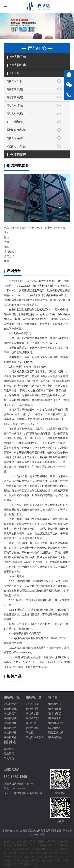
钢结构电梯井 (17, 114)
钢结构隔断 (15, 138)
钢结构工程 (17, 57)
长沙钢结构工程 (44, 845)
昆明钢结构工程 (26, 842)
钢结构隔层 (15, 97)
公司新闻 (9, 749)
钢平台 (13, 73)
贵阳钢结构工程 (47, 842)
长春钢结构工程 (54, 857)
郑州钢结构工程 (18, 853)
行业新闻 (9, 754)
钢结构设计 (10, 704)
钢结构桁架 (32, 704)
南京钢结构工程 (23, 845)
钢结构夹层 (15, 89)
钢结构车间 (32, 718)
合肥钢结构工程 (20, 849)
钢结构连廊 (15, 105)
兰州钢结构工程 (13, 857)
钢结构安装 (10, 714)
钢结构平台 (15, 81)
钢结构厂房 (17, 65)
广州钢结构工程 (28, 864)
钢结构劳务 (10, 737)
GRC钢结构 (15, 122)
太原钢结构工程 (41, 849)
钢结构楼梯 (17, 154)
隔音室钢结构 (17, 130)
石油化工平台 (17, 146)
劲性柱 (30, 733)
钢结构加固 (32, 714)
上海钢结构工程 (51, 861)
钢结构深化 (10, 709)
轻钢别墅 (31, 723)
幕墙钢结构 (10, 728)
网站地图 (56, 831)
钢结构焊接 (10, 733)
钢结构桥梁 (32, 709)
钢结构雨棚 (10, 723)
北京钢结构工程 (31, 861)
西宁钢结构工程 (59, 853)
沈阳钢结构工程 (33, 857)
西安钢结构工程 (38, 853)
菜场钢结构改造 (35, 737)
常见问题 (9, 758)
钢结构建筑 (32, 728)
